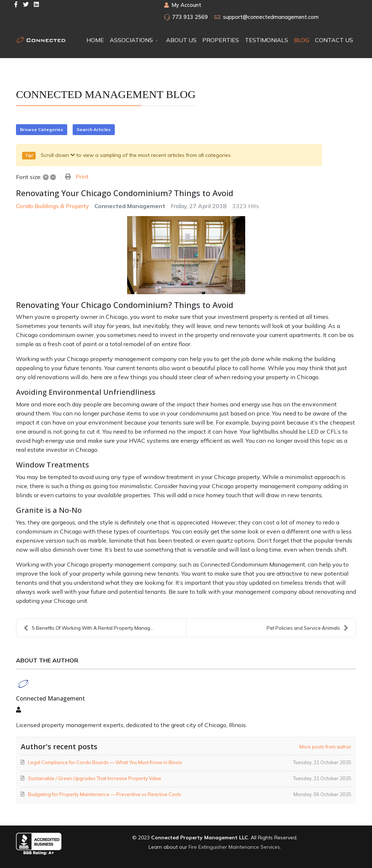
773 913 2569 (190, 17)
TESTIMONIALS (266, 40)
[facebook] (16, 4)
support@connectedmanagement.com (271, 17)
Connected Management (130, 206)
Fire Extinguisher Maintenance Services (234, 847)
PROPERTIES (221, 40)
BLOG (302, 40)
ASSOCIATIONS (131, 40)
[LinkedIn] (36, 4)
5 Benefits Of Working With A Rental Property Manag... (88, 628)
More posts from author (325, 747)
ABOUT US (181, 40)
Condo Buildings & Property (52, 206)
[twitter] (26, 4)
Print (82, 177)
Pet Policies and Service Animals (308, 628)
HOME (95, 40)
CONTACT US (334, 40)
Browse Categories (42, 129)
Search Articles (94, 129)
